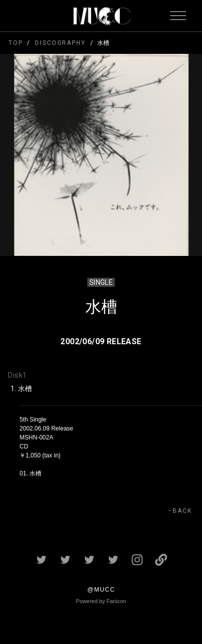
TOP (16, 43)
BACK (182, 511)
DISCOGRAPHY (60, 43)
